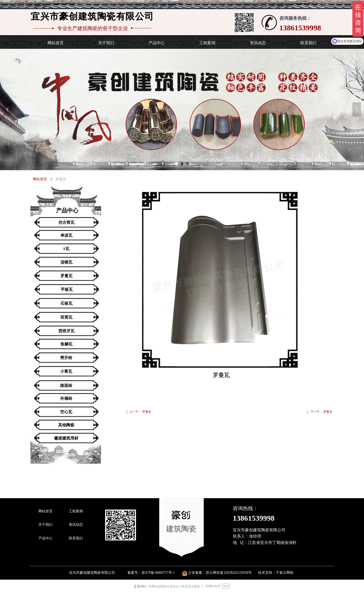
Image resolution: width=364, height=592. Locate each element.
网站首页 (40, 179)
